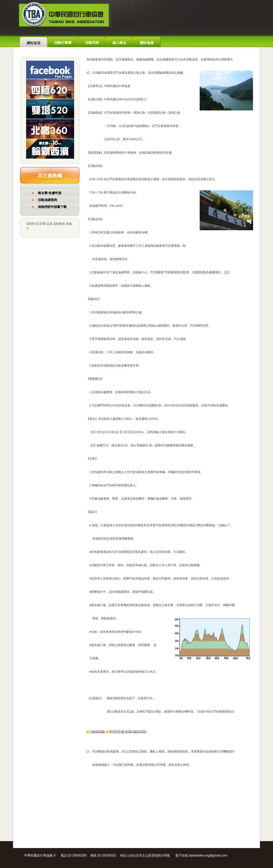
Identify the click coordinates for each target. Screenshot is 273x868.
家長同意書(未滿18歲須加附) (128, 731)
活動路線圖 (97, 731)
